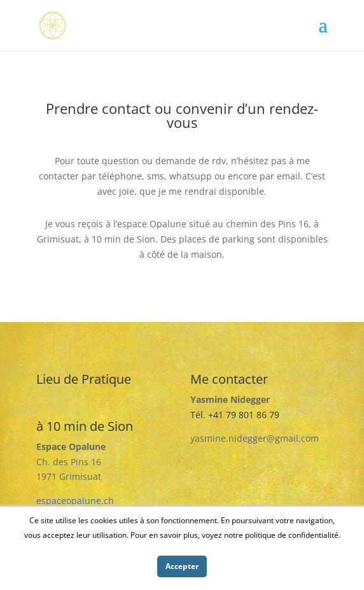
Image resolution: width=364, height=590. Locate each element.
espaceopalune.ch (75, 501)
